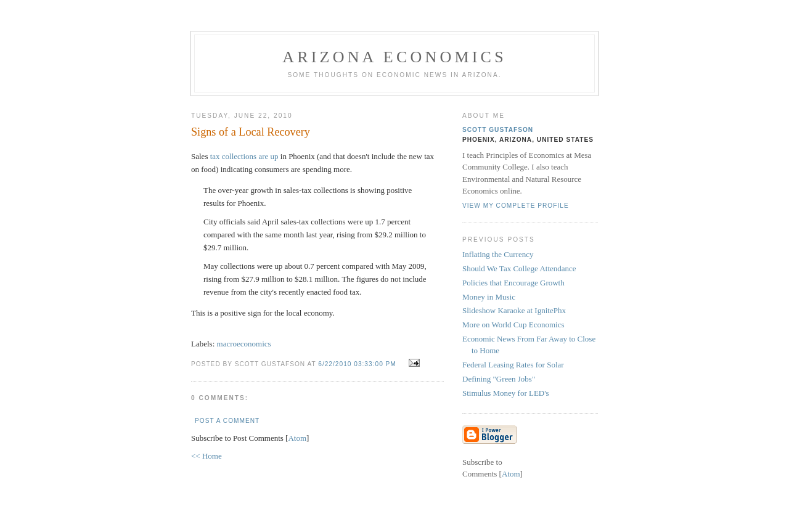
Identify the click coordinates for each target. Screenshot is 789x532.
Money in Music (489, 297)
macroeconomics (244, 344)
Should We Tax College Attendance (519, 268)
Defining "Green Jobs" (499, 379)
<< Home (206, 456)
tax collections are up (244, 156)
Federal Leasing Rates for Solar (513, 365)
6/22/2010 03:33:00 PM (358, 364)
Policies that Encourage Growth (513, 283)
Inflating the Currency (498, 254)
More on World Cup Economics (513, 325)
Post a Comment (227, 421)
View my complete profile (516, 206)
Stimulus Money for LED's (506, 393)
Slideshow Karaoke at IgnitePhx (514, 310)
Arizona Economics (394, 57)
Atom (297, 438)
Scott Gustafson (498, 130)
